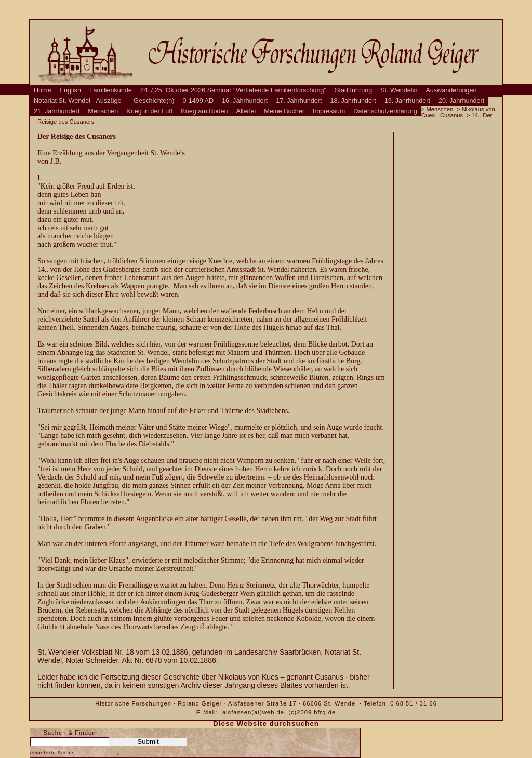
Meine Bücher (284, 111)
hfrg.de (325, 712)
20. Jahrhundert (461, 101)
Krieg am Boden (204, 111)
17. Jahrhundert (299, 101)
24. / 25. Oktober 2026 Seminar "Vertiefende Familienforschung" (233, 90)
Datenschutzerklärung (385, 111)
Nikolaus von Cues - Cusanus (458, 112)
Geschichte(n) (154, 101)
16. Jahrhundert (245, 101)
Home (43, 90)
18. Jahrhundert (353, 101)
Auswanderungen (451, 90)
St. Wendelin (399, 90)
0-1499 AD (198, 101)
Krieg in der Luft (149, 111)
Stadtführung (353, 90)
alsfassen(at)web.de (253, 712)
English (70, 90)
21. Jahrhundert (57, 111)
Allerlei (246, 111)
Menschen (103, 111)
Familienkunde (111, 90)
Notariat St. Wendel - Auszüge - (79, 101)
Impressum (329, 111)
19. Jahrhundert (407, 101)
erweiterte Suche (52, 753)
